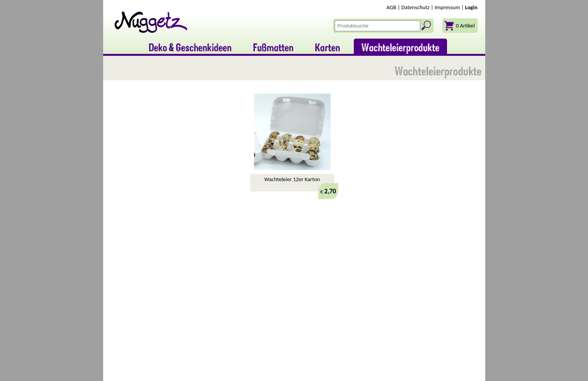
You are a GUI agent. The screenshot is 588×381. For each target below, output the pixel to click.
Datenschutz (416, 7)
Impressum (447, 7)
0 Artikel (465, 26)
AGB (392, 7)
